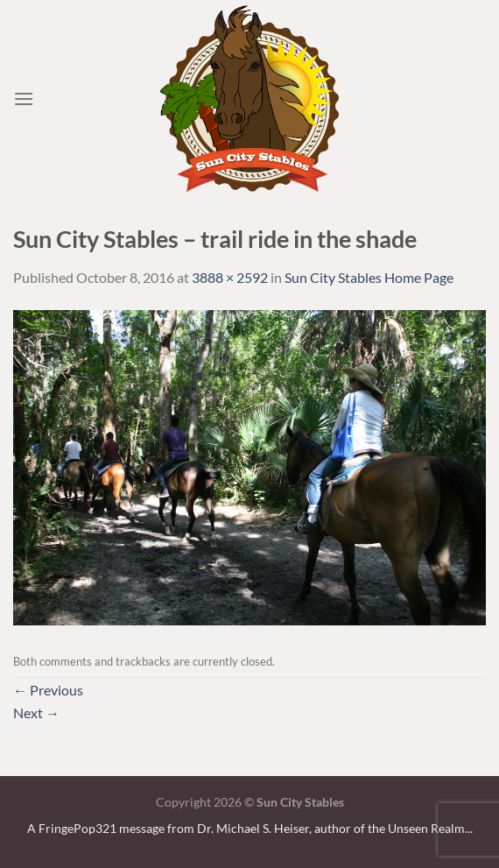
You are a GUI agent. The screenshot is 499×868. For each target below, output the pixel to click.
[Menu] (24, 99)
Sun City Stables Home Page (369, 277)
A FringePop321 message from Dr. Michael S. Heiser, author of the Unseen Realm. (247, 828)
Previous (48, 690)
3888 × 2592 (230, 277)
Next (36, 713)
